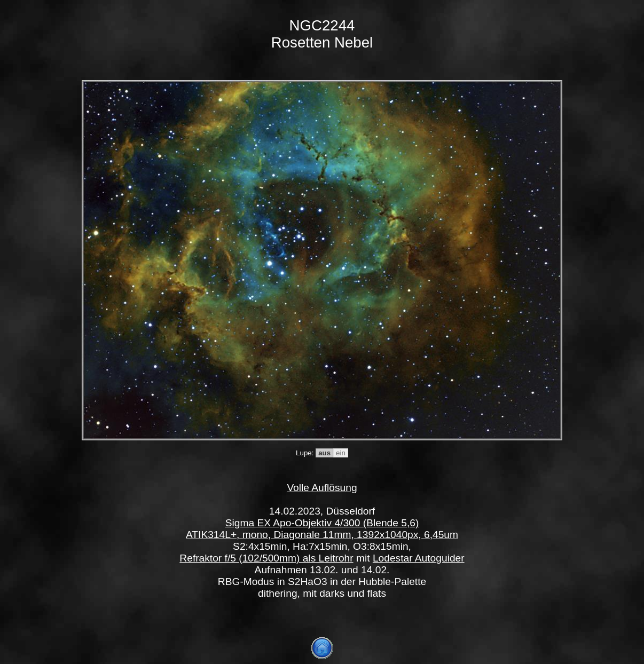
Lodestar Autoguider (419, 558)
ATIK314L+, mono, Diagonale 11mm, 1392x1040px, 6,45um (322, 535)
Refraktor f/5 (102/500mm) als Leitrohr (266, 558)
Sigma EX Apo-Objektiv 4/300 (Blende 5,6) (322, 523)
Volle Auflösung (322, 488)
